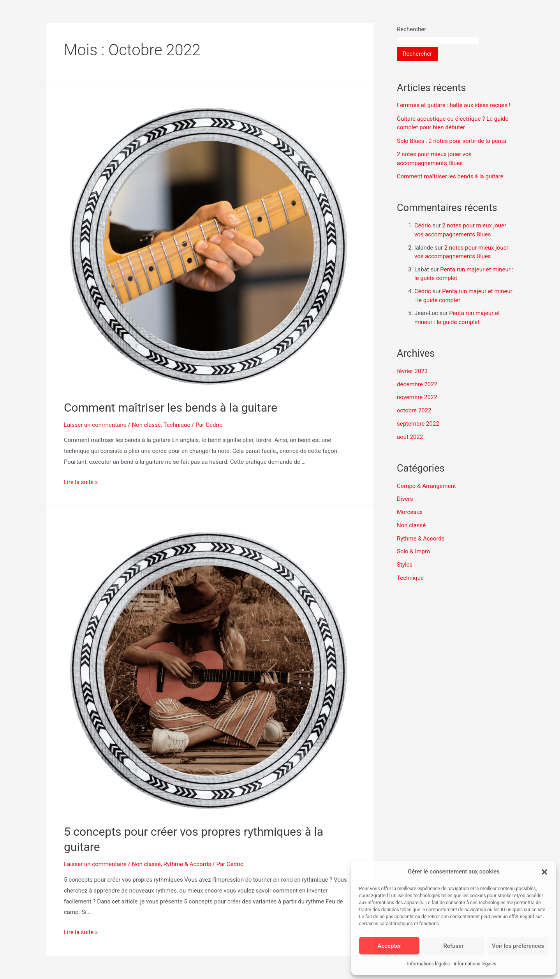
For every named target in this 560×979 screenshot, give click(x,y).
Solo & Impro (414, 551)
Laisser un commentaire (95, 425)
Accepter (389, 946)
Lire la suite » (81, 482)
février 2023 (412, 371)
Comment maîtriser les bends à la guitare (171, 408)
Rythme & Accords (188, 864)
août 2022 (410, 437)
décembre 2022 (417, 384)
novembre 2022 (417, 397)
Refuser (453, 946)
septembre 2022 (418, 424)
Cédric (423, 225)
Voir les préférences (518, 946)
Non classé (146, 425)
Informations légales (428, 964)
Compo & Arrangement (426, 486)
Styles (405, 565)
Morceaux (410, 512)
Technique (177, 425)
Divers (405, 499)
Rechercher (411, 29)
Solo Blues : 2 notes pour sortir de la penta (452, 141)
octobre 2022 (414, 410)
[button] (544, 872)
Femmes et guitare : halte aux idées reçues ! (454, 105)
